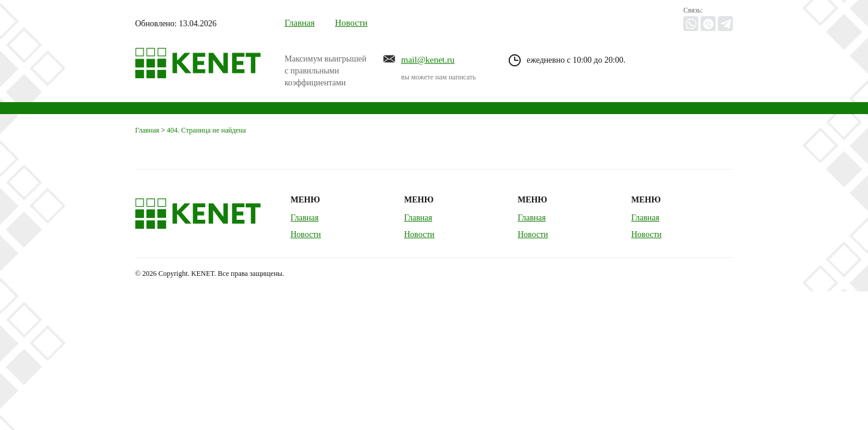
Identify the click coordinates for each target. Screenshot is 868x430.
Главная (299, 23)
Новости (351, 23)
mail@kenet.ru (428, 60)
